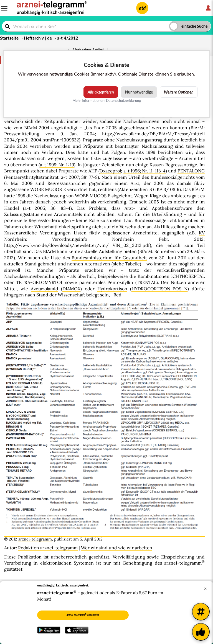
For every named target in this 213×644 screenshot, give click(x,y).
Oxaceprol (110, 171)
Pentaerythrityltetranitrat (32, 177)
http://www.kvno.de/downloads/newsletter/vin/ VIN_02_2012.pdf (77, 245)
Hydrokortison (112, 289)
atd (142, 8)
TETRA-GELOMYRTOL (40, 282)
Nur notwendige (139, 92)
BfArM (198, 189)
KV (202, 233)
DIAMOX (71, 289)
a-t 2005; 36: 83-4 (47, 208)
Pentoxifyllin (120, 282)
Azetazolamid (45, 289)
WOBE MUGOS (46, 189)
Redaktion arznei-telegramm (48, 548)
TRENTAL (147, 282)
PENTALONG (191, 171)
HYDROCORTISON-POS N (159, 289)
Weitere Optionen (179, 92)
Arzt (135, 183)
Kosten (74, 158)
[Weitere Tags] (201, 612)
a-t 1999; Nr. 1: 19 (57, 165)
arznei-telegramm (35, 539)
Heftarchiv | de (38, 38)
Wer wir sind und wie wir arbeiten (117, 548)
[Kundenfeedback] (201, 632)
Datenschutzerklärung (123, 100)
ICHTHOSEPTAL (188, 276)
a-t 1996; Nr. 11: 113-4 (144, 171)
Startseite (9, 38)
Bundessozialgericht (156, 220)
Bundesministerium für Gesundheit (109, 258)
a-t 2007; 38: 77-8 (79, 177)
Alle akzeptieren (101, 92)
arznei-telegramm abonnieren (83, 615)
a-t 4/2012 (68, 38)
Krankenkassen (20, 158)
